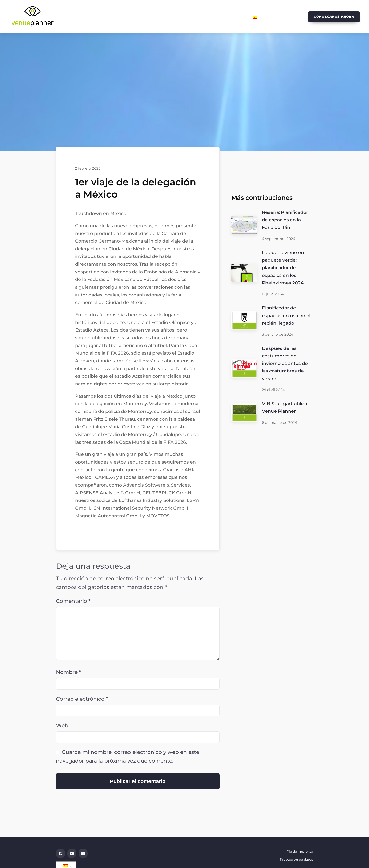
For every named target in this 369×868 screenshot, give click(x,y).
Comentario (73, 601)
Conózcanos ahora (334, 16)
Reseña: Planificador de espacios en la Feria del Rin (285, 220)
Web (62, 726)
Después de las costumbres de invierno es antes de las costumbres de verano (285, 363)
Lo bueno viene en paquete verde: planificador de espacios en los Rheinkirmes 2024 (283, 268)
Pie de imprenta (300, 852)
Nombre (69, 672)
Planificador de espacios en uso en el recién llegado (286, 315)
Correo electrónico (82, 699)
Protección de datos (296, 860)
